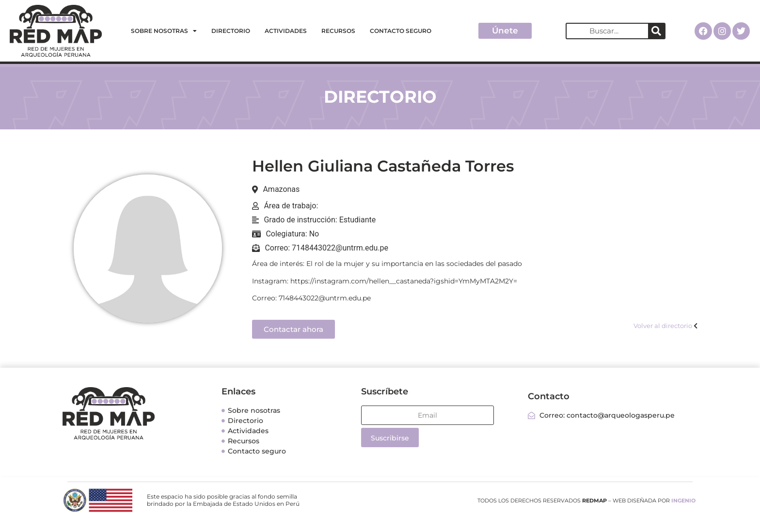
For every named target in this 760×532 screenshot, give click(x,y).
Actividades (286, 31)
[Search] (656, 31)
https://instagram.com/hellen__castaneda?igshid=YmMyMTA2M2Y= (404, 281)
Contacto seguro (401, 31)
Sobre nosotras (164, 31)
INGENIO (683, 501)
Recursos (338, 31)
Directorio (231, 31)
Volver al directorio (663, 326)
